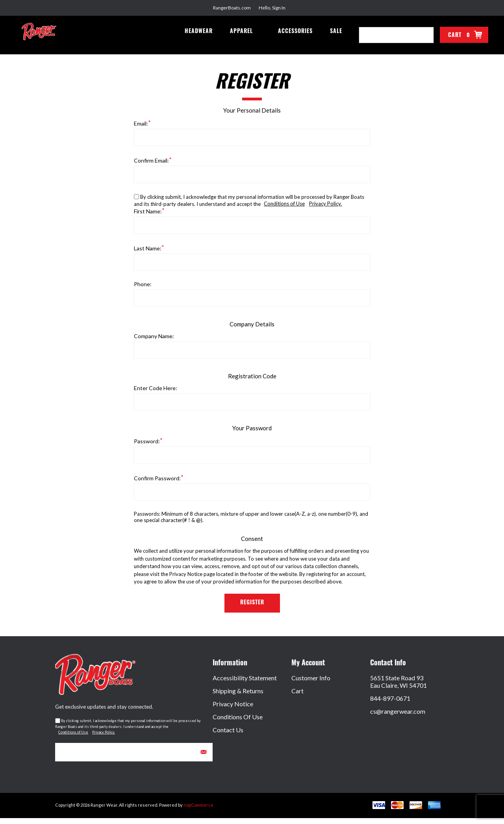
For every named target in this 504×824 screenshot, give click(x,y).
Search (426, 35)
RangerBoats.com (232, 8)
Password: (147, 447)
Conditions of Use (284, 209)
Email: (141, 129)
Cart (297, 697)
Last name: (148, 254)
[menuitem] (252, 684)
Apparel (245, 40)
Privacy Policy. (325, 209)
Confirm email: (151, 166)
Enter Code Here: (156, 394)
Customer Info (311, 684)
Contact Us (228, 736)
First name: (148, 217)
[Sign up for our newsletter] (134, 758)
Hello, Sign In (272, 8)
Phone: (143, 290)
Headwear (204, 40)
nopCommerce (198, 811)
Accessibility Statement (245, 684)
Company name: (154, 342)
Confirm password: (157, 484)
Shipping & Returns (238, 697)
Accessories (298, 40)
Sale (337, 40)
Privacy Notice (233, 710)
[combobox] (388, 35)
